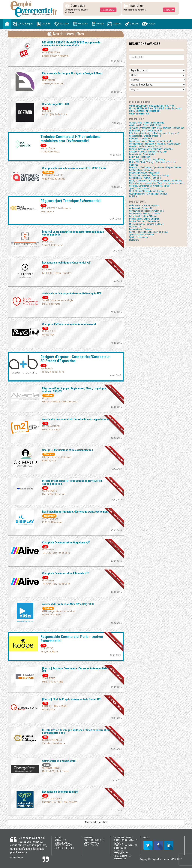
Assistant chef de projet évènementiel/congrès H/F (72, 293)
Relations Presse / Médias (141, 170)
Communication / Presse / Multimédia (146, 211)
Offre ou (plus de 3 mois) (152, 106)
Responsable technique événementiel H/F (66, 263)
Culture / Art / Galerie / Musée (143, 216)
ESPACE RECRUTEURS (64, 848)
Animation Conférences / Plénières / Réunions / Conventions (157, 128)
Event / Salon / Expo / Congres (144, 219)
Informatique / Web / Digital (142, 154)
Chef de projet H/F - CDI (55, 104)
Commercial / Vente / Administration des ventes (151, 141)
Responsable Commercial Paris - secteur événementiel (72, 639)
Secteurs (114, 24)
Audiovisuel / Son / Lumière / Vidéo (145, 131)
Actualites (80, 24)
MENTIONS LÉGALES (123, 838)
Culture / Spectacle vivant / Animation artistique (151, 149)
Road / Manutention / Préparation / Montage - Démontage (155, 181)
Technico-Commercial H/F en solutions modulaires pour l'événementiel (70, 139)
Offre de (144, 111)
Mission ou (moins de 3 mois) (155, 108)
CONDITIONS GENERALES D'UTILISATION (125, 847)
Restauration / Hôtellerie (140, 229)
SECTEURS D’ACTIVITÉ (94, 840)
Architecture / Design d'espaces (144, 206)
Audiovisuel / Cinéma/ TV (141, 208)
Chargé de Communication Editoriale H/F (65, 573)
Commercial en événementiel (59, 761)
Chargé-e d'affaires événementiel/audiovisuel (69, 324)
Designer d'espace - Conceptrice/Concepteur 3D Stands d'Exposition (75, 359)
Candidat (44, 24)
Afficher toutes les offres (96, 822)
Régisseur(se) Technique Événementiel (70, 201)
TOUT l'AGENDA (91, 845)
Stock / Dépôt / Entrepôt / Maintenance (147, 191)
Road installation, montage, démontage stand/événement (75, 512)
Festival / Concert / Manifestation (144, 221)
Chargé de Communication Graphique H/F (66, 542)
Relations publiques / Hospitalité (144, 173)
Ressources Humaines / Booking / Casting (149, 175)
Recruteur (62, 24)
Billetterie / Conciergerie (140, 139)
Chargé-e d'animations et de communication (68, 450)
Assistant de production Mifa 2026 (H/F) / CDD (68, 604)
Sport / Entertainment (139, 237)
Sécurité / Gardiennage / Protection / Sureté (149, 186)
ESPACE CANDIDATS (63, 845)
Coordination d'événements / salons (146, 146)
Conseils (132, 24)
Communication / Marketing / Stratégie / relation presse (155, 144)
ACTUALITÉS (60, 840)
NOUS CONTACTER (122, 856)
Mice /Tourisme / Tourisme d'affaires (146, 224)
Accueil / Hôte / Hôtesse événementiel (147, 123)
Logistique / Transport (140, 157)
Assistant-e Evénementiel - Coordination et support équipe (76, 419)
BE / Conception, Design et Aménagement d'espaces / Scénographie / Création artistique (154, 135)
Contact (148, 24)
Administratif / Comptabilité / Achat (145, 125)
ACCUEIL (58, 838)
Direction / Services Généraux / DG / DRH (148, 152)
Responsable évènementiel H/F (60, 792)
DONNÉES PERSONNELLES (121, 852)
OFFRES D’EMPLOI (63, 843)
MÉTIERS (88, 838)
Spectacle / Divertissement (141, 235)
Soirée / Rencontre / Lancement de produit (149, 232)
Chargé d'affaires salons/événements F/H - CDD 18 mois (74, 168)
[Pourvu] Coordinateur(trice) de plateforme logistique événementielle (73, 233)
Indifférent (134, 196)
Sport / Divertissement (139, 189)
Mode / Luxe (135, 227)
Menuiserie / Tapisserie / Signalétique (147, 160)
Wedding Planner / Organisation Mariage (148, 194)
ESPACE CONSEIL (92, 843)
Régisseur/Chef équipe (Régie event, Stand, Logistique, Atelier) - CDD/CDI (74, 390)
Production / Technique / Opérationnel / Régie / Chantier (155, 167)
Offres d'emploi (23, 24)
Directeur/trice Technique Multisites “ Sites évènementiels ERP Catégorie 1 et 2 (76, 731)
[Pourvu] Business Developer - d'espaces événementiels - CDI (75, 670)
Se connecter (108, 10)
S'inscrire (169, 10)
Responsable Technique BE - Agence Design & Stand (72, 73)
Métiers (97, 24)
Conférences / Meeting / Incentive (145, 214)
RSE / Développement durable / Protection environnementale (157, 183)
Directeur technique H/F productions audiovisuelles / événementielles (73, 482)
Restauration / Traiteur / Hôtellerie (145, 178)
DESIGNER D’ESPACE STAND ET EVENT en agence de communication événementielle (71, 44)
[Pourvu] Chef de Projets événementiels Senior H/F (72, 699)
